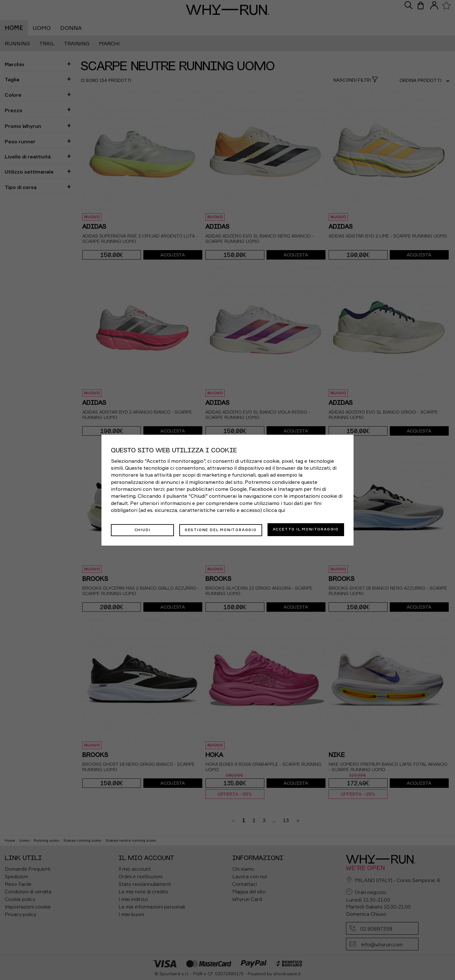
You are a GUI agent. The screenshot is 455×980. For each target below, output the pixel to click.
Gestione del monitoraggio (221, 529)
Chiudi (143, 529)
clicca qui (274, 511)
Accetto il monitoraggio (306, 529)
